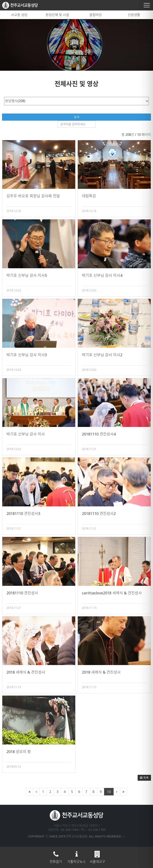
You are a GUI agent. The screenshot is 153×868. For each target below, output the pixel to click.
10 (109, 792)
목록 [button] (144, 778)
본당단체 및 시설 (57, 15)
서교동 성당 (19, 15)
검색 (76, 117)
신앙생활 (134, 15)
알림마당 (96, 15)
